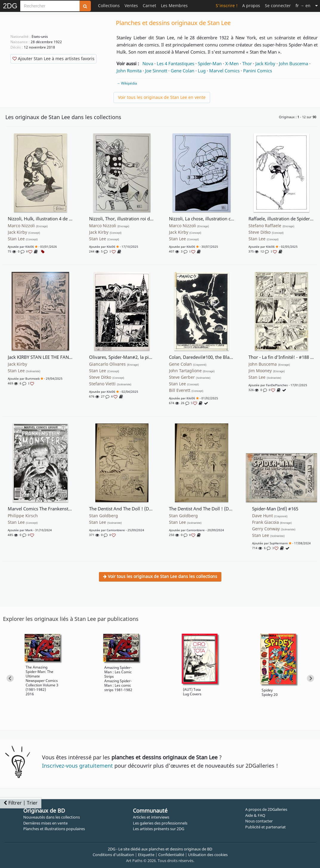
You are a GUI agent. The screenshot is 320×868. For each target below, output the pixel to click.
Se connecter (278, 6)
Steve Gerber (190, 377)
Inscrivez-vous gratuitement (77, 766)
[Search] (50, 6)
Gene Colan (182, 71)
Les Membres (174, 6)
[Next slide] (310, 678)
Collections (109, 6)
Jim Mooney (267, 371)
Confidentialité (171, 855)
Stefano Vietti (110, 384)
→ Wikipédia (127, 83)
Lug (202, 71)
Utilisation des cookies (208, 855)
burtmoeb (32, 378)
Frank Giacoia (272, 522)
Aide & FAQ (255, 815)
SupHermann (279, 543)
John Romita (129, 71)
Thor (247, 63)
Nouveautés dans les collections (52, 817)
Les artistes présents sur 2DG (159, 829)
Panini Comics (258, 71)
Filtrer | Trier (21, 803)
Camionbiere (116, 530)
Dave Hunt (270, 516)
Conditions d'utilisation (113, 855)
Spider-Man (210, 63)
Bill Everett (186, 390)
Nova (148, 63)
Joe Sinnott (156, 71)
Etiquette (146, 855)
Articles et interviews (151, 817)
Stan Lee (23, 239)
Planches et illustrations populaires (54, 829)
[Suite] (316, 6)
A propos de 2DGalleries (266, 809)
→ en (303, 6)
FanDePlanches (277, 385)
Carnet (149, 6)
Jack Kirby (265, 63)
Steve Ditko (266, 232)
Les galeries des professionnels (160, 823)
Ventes (131, 6)
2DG (10, 6)
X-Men (232, 63)
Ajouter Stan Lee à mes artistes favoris (53, 59)
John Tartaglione (192, 371)
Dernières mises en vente (45, 823)
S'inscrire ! (227, 6)
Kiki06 (30, 247)
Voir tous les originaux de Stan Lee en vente (162, 97)
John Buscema (293, 63)
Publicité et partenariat (265, 827)
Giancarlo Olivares (114, 364)
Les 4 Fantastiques (175, 63)
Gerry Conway (274, 529)
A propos (251, 6)
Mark (29, 530)
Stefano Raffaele (271, 226)
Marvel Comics (224, 71)
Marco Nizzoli (28, 226)
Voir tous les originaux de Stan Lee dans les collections (160, 576)
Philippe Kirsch (23, 516)
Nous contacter (259, 821)
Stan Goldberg (104, 516)
